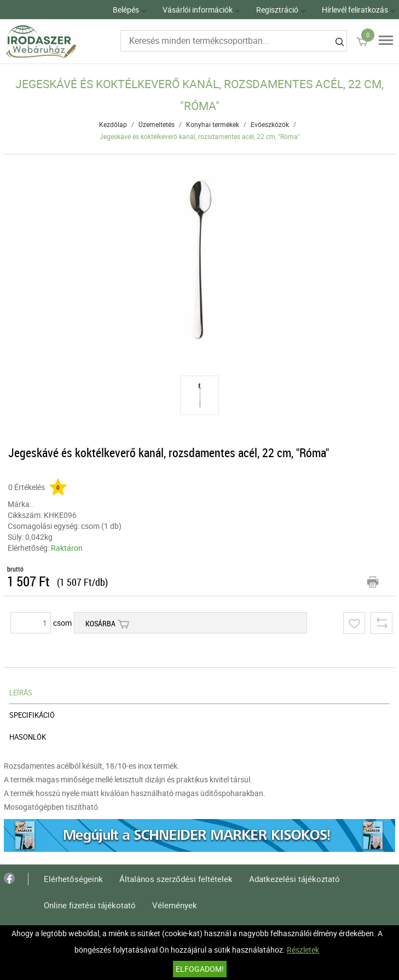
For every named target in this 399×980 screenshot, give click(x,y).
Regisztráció (277, 10)
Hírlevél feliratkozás (355, 10)
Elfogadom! (200, 969)
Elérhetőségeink (73, 879)
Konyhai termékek (213, 124)
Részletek (303, 950)
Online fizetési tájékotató (90, 905)
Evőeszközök (270, 124)
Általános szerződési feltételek (176, 879)
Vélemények (175, 905)
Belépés (126, 10)
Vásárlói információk (198, 10)
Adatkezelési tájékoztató (294, 879)
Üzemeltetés (157, 124)
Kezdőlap (113, 124)
